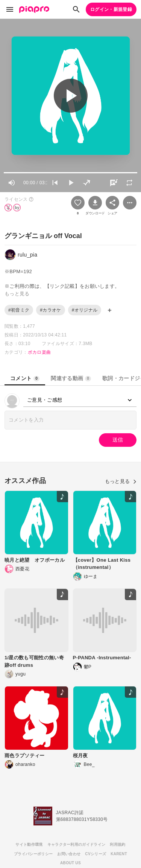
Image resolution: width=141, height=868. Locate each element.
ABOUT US (70, 863)
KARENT (119, 854)
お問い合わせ (69, 854)
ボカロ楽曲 (39, 352)
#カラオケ (50, 310)
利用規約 (117, 844)
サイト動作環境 (29, 844)
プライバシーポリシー (33, 854)
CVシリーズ (96, 854)
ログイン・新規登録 (111, 9)
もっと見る (121, 481)
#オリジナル (85, 310)
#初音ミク (19, 310)
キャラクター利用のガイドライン (77, 844)
